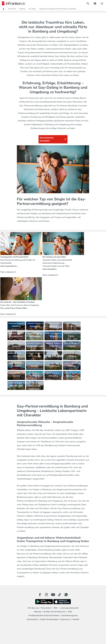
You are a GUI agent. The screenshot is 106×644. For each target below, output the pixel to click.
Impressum (65, 619)
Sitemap (38, 612)
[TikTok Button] (60, 595)
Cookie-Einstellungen (49, 619)
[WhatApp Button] (66, 595)
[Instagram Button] (46, 595)
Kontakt (76, 619)
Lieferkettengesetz (69, 616)
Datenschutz (32, 619)
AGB (70, 612)
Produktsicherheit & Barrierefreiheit (44, 616)
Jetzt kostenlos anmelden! (53, 139)
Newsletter (46, 608)
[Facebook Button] (40, 595)
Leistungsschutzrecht (69, 608)
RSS (56, 608)
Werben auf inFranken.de (54, 612)
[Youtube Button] (53, 595)
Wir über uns (33, 608)
